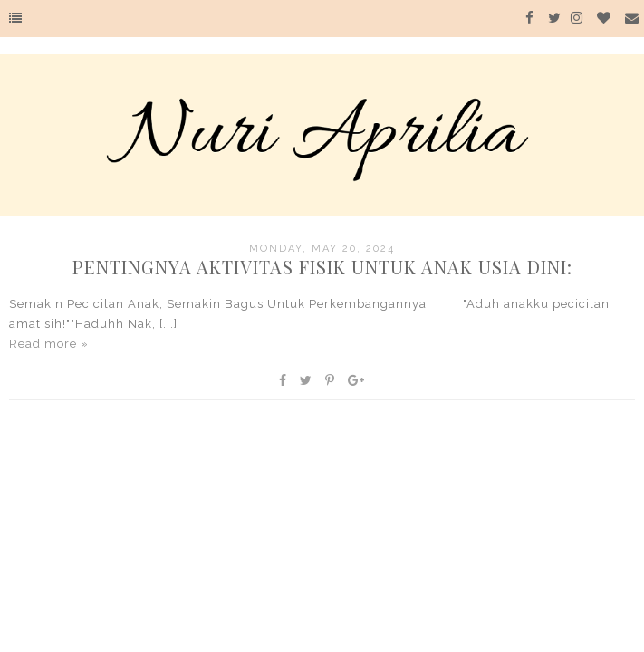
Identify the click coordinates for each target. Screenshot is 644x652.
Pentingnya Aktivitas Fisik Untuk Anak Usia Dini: (322, 267)
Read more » (49, 344)
